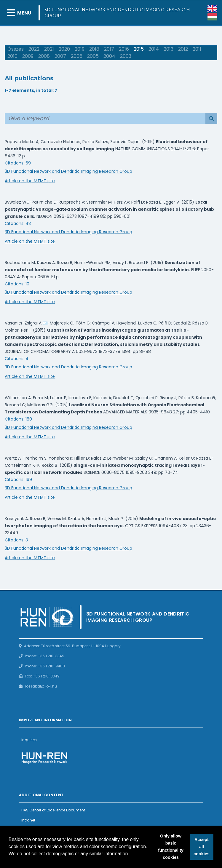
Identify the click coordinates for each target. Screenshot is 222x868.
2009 (28, 56)
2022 (34, 49)
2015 (139, 49)
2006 (77, 56)
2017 (109, 49)
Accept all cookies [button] (202, 847)
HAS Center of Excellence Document (53, 810)
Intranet (28, 820)
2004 (109, 56)
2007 (60, 56)
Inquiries (29, 740)
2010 (12, 56)
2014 (154, 49)
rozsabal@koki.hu (41, 686)
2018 (94, 49)
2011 (197, 49)
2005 (93, 56)
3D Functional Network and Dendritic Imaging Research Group (117, 13)
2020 (64, 49)
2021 (49, 49)
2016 (124, 49)
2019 (80, 49)
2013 (169, 49)
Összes (16, 49)
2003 (126, 56)
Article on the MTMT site (30, 181)
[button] (131, 854)
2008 (44, 56)
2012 (183, 49)
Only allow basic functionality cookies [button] (171, 847)
